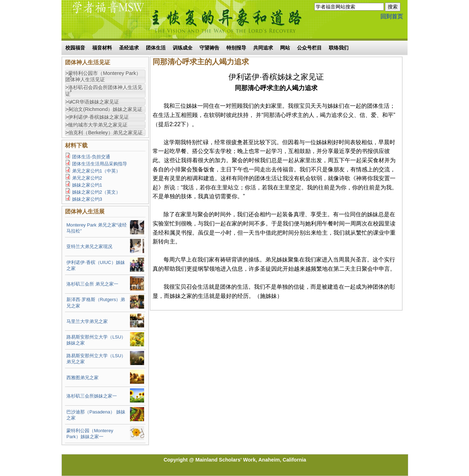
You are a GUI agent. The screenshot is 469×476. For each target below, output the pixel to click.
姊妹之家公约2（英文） (96, 192)
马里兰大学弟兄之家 (87, 321)
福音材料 (102, 48)
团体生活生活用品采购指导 (100, 164)
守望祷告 (209, 48)
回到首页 (392, 16)
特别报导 (236, 48)
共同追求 (263, 48)
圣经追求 (129, 48)
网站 (285, 48)
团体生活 (156, 48)
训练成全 (183, 48)
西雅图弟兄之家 (82, 378)
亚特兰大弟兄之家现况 (89, 246)
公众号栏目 (309, 48)
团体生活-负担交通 (91, 157)
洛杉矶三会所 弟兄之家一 (92, 284)
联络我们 (339, 48)
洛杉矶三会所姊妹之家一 (92, 396)
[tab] (105, 77)
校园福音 (75, 48)
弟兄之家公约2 (87, 178)
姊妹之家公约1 (87, 185)
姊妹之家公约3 (87, 199)
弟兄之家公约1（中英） (96, 171)
